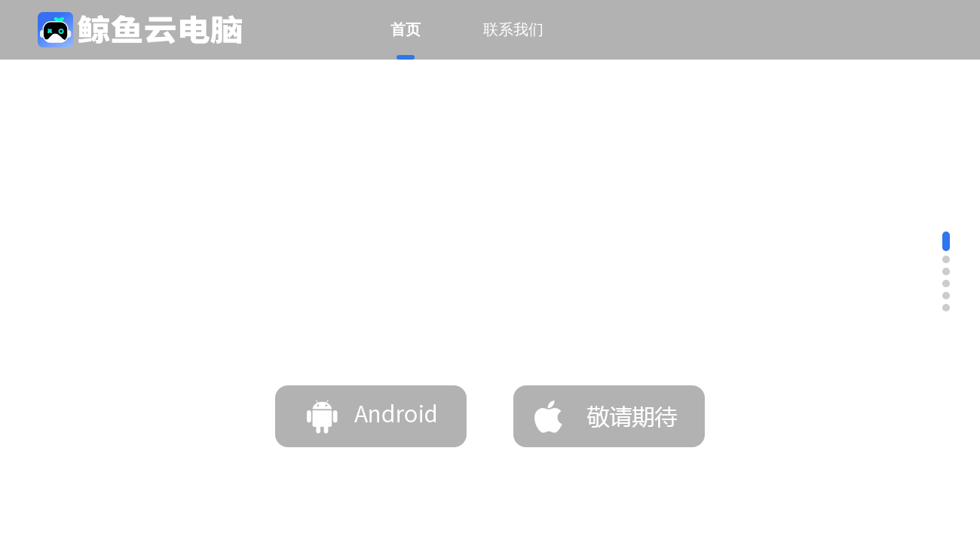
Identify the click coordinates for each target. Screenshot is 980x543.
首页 (406, 40)
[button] (946, 241)
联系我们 (513, 29)
